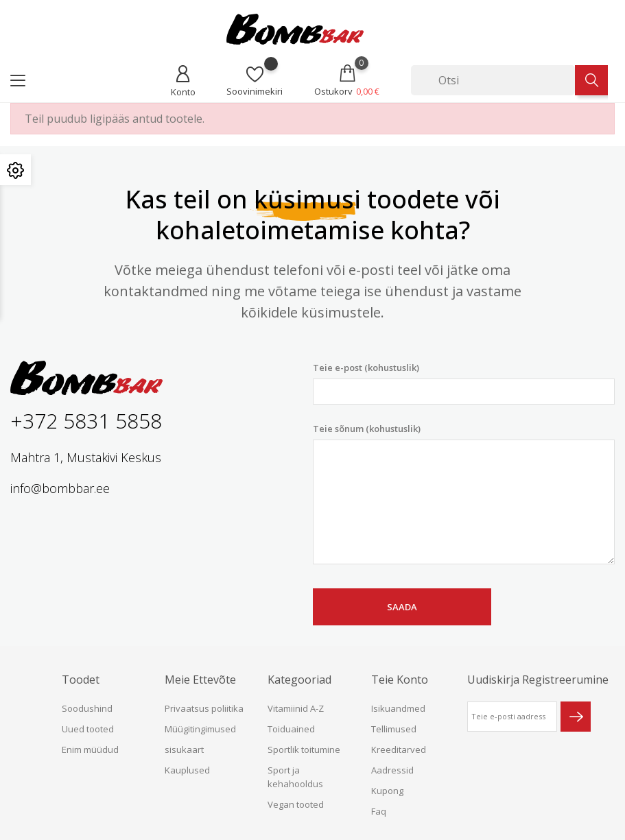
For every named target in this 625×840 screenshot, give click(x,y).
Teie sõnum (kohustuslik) (464, 494)
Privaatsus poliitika (204, 708)
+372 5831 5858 (86, 421)
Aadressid (392, 770)
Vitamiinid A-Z (296, 708)
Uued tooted (88, 729)
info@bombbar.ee (60, 488)
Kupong (387, 791)
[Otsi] (493, 80)
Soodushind (87, 708)
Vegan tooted (296, 804)
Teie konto (400, 680)
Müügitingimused (200, 729)
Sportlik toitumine (304, 749)
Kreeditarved (399, 749)
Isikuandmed (398, 708)
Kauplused (187, 770)
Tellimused (394, 729)
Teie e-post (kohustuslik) (464, 383)
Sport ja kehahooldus (295, 777)
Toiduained (291, 729)
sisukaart (184, 749)
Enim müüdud (90, 749)
